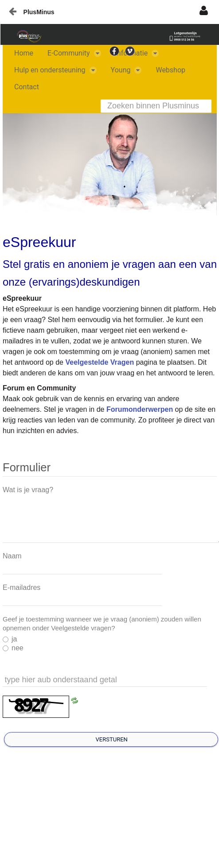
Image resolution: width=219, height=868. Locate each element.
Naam (12, 556)
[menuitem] (24, 53)
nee (13, 648)
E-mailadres (22, 587)
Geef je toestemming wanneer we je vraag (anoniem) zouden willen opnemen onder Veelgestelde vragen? (102, 623)
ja (10, 639)
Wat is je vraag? (28, 490)
